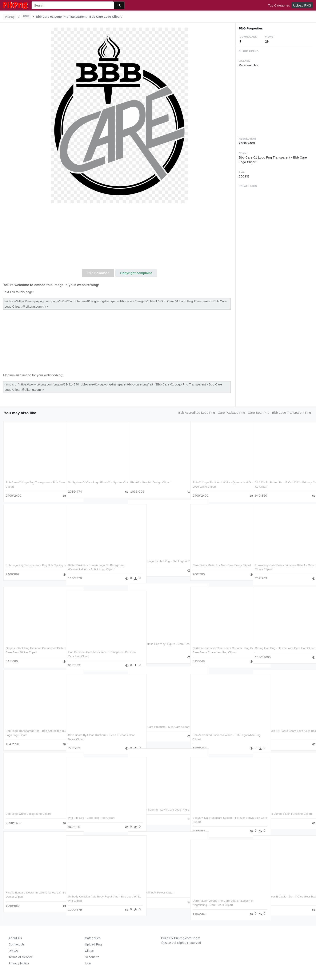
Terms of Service (21, 957)
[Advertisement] (119, 238)
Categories (93, 938)
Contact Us (17, 944)
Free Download (98, 273)
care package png (231, 413)
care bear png (259, 413)
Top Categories (279, 5)
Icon (88, 963)
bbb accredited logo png (197, 413)
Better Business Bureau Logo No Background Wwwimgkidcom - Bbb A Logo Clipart (95, 569)
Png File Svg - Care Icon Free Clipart (91, 818)
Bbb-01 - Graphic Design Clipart (150, 482)
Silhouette (92, 957)
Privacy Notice (19, 963)
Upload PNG (302, 5)
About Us (15, 938)
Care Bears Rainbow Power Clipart (152, 893)
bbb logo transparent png (292, 413)
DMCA (13, 951)
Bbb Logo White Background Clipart (28, 814)
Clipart (90, 951)
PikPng (10, 17)
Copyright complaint (136, 273)
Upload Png (93, 944)
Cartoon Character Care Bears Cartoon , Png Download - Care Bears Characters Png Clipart (218, 652)
